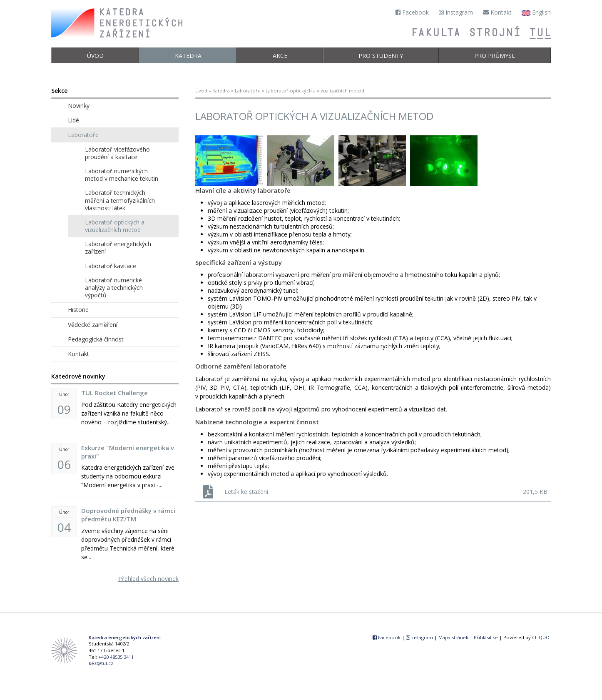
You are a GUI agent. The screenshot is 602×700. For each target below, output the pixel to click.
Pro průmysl (495, 56)
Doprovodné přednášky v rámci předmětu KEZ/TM (128, 515)
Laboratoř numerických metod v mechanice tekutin (122, 175)
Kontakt (497, 12)
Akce (280, 56)
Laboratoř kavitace (111, 266)
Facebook (412, 12)
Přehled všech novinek (148, 579)
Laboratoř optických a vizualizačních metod (115, 226)
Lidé (73, 120)
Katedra (188, 56)
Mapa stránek (453, 637)
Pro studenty (381, 56)
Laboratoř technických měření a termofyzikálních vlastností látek (120, 200)
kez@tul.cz (101, 663)
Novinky (79, 106)
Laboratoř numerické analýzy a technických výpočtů (114, 288)
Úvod (95, 56)
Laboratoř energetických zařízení (118, 248)
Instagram (456, 12)
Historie (78, 310)
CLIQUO (541, 637)
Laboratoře (248, 91)
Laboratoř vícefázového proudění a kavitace (117, 153)
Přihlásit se (486, 637)
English (536, 13)
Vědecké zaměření (93, 325)
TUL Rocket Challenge (114, 393)
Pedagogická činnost (96, 339)
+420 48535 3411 (116, 657)
